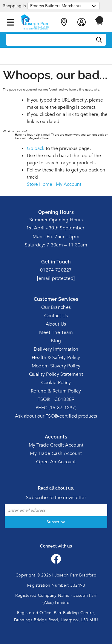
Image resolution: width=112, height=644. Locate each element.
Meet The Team (56, 332)
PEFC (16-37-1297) (56, 408)
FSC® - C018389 (56, 399)
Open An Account (56, 462)
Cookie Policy (56, 383)
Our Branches (56, 307)
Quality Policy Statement (56, 374)
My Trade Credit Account (56, 445)
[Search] (99, 40)
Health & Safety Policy (56, 358)
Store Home (40, 184)
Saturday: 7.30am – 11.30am (56, 245)
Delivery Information (56, 349)
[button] (10, 21)
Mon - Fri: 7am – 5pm (56, 237)
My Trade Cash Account (56, 453)
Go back (36, 148)
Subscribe (56, 522)
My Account (69, 184)
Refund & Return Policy (56, 391)
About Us (56, 324)
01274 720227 (56, 270)
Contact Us (56, 316)
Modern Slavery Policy (56, 366)
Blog (56, 341)
